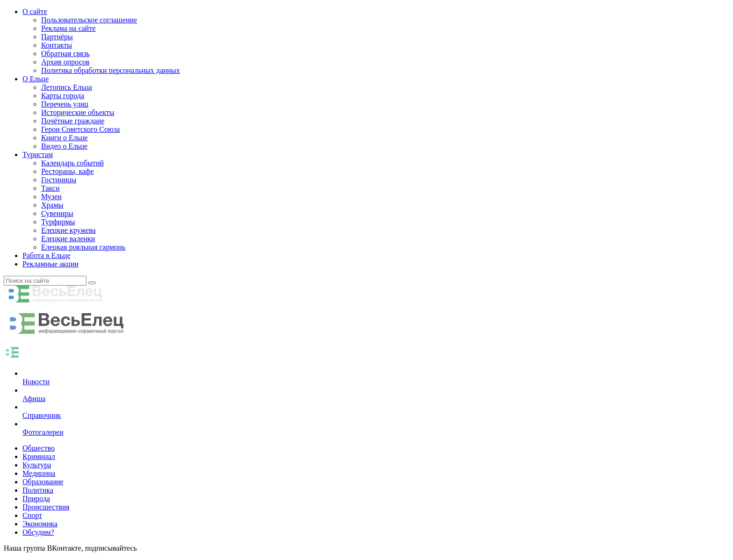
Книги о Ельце (65, 138)
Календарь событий (72, 163)
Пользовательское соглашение (89, 20)
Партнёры (57, 37)
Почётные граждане (73, 121)
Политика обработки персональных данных (111, 70)
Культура (37, 465)
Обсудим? (38, 532)
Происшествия (46, 507)
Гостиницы (59, 180)
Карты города (63, 96)
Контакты (57, 45)
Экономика (40, 524)
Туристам (38, 154)
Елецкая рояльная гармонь (83, 247)
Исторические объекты (78, 112)
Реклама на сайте (68, 28)
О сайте (35, 11)
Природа (36, 499)
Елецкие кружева (68, 230)
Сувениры (57, 213)
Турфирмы (58, 222)
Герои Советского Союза (80, 129)
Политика (38, 490)
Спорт (32, 515)
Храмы (52, 205)
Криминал (39, 456)
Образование (43, 482)
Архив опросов (65, 62)
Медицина (39, 473)
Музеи (51, 197)
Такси (50, 188)
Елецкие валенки (68, 239)
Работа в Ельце (47, 255)
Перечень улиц (65, 104)
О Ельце (36, 79)
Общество (39, 448)
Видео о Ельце (64, 146)
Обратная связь (65, 54)
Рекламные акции (50, 264)
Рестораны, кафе (68, 171)
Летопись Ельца (67, 87)
